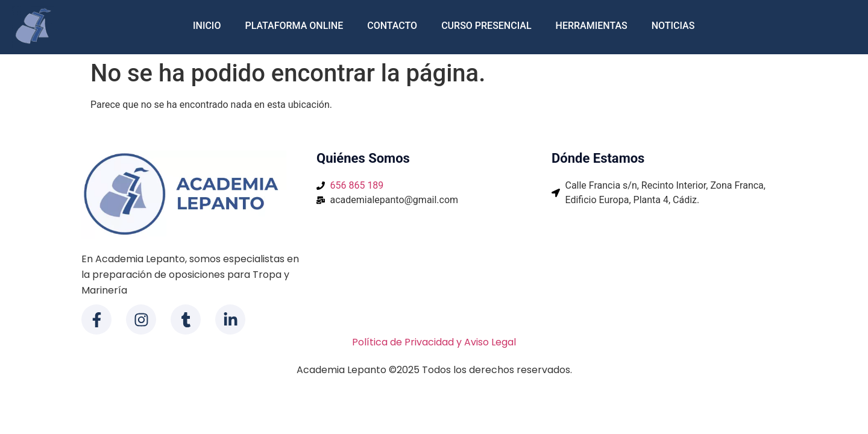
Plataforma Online (294, 26)
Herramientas (592, 26)
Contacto (392, 26)
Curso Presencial (486, 26)
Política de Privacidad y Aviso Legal (434, 342)
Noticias (673, 26)
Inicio (207, 26)
